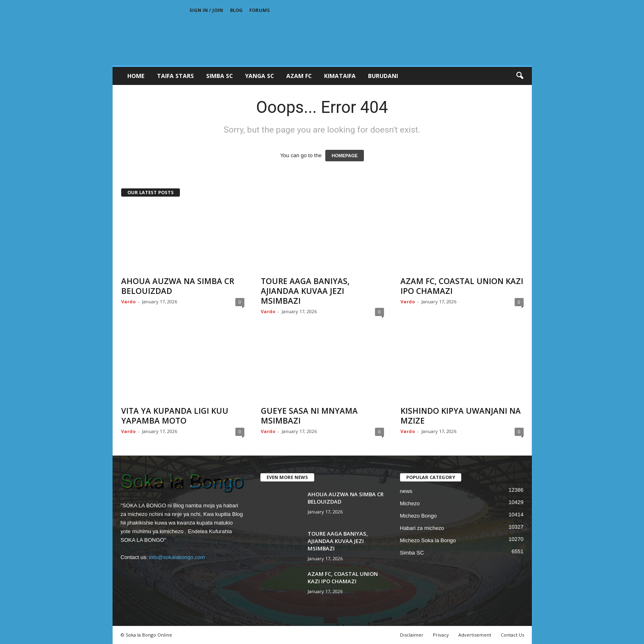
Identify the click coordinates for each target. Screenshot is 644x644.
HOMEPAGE (344, 156)
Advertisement (475, 635)
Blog (236, 10)
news (406, 491)
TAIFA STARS (175, 76)
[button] (520, 76)
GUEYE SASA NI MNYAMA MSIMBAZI (309, 416)
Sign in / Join (206, 10)
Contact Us (512, 635)
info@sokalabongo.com (177, 557)
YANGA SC (260, 76)
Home (136, 76)
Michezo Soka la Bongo (428, 540)
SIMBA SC (220, 76)
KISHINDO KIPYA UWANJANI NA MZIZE (461, 416)
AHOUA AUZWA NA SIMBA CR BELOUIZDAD (178, 286)
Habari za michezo (422, 528)
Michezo (410, 503)
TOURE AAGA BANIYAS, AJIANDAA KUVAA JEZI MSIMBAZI (305, 291)
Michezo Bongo (419, 516)
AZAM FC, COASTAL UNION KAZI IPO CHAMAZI (462, 286)
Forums (260, 10)
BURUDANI (383, 76)
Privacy (441, 635)
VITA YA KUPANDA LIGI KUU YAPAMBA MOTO (175, 416)
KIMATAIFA (340, 76)
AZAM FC (299, 76)
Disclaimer (412, 635)
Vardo (128, 301)
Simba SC (412, 553)
